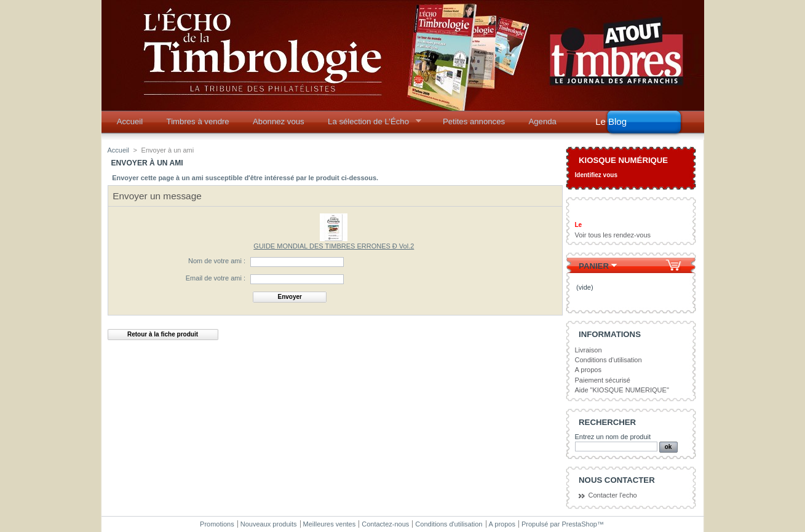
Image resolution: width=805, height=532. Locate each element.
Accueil (130, 121)
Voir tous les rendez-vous (613, 235)
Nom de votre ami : (217, 261)
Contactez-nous (385, 524)
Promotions (217, 524)
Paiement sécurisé (603, 380)
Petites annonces (474, 121)
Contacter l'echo (613, 495)
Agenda (542, 121)
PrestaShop (579, 524)
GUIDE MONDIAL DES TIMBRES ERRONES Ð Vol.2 (334, 246)
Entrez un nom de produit (613, 437)
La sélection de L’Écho (371, 125)
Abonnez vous (279, 121)
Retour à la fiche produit (163, 334)
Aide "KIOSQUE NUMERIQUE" (622, 390)
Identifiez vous (596, 175)
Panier (594, 266)
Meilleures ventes (330, 524)
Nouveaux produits (269, 524)
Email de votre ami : (216, 278)
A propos (588, 370)
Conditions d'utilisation (609, 360)
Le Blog (611, 121)
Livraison (589, 350)
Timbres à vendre (198, 121)
